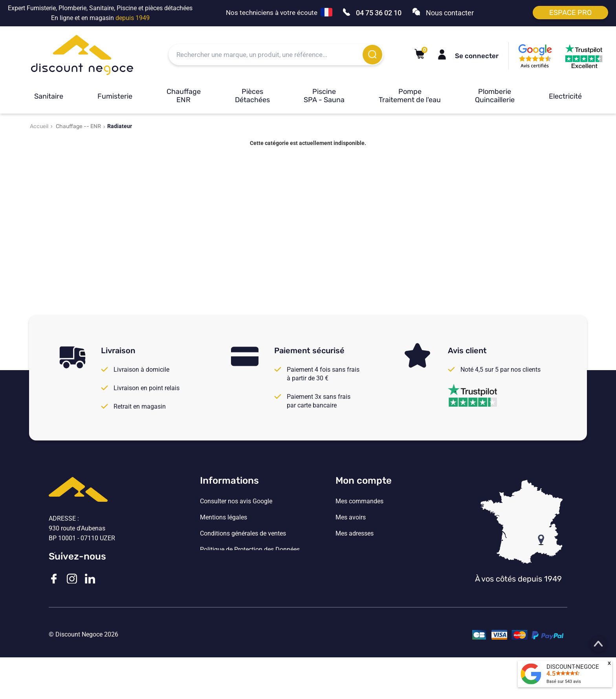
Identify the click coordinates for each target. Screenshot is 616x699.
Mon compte (364, 481)
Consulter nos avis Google (236, 501)
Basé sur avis (564, 682)
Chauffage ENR (184, 96)
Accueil (39, 126)
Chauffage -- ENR (78, 126)
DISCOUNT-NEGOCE (573, 667)
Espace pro (570, 13)
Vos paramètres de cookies (237, 566)
